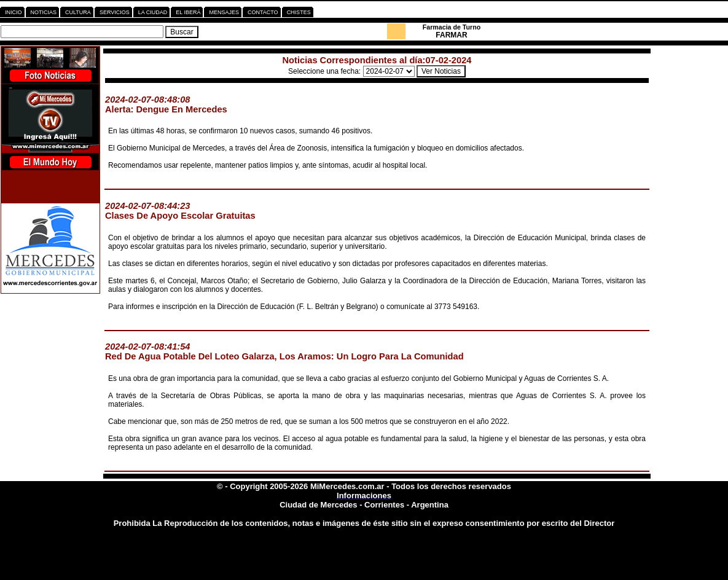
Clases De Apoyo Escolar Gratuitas (180, 216)
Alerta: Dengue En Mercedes (166, 109)
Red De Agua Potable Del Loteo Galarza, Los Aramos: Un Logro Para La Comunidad (284, 356)
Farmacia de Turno (452, 27)
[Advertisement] (691, 253)
